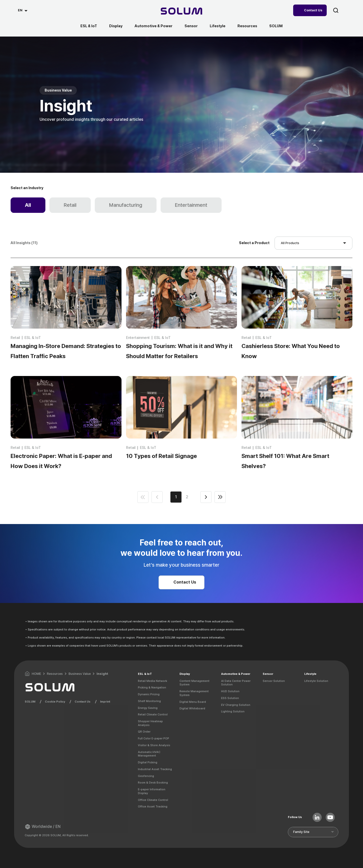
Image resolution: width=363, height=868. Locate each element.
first (143, 497)
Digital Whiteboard (192, 708)
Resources (247, 26)
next (206, 497)
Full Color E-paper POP (154, 738)
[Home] (182, 12)
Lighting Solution (233, 711)
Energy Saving (148, 708)
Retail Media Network (153, 681)
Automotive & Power (154, 26)
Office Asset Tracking (153, 806)
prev (157, 497)
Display (116, 26)
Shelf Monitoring (149, 701)
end (220, 497)
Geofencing (146, 776)
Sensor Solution (274, 681)
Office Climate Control (153, 800)
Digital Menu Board (193, 702)
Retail (70, 205)
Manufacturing (126, 205)
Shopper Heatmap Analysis (150, 723)
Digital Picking (148, 762)
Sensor (191, 26)
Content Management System (194, 683)
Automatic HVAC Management (149, 754)
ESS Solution (230, 698)
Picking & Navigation (152, 687)
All (28, 205)
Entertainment (191, 205)
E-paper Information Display (152, 791)
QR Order (144, 732)
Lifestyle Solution (316, 681)
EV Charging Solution (236, 705)
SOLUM (276, 26)
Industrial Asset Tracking (155, 769)
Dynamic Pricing (149, 694)
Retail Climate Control (153, 714)
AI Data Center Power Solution (236, 683)
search (336, 10)
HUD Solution (230, 691)
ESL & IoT (89, 26)
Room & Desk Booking (153, 783)
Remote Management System (194, 693)
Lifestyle (218, 26)
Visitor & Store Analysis (154, 745)
